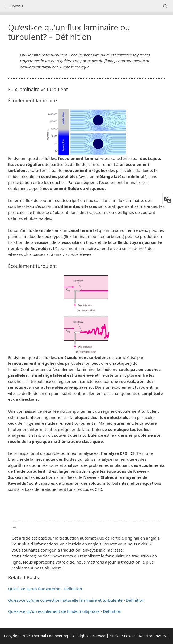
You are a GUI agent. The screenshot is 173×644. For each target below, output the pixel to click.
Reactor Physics (153, 636)
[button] (86, 503)
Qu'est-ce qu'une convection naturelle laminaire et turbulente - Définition (76, 600)
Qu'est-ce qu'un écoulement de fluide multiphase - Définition (65, 611)
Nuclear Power (122, 636)
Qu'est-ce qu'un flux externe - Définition (45, 589)
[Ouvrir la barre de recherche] (165, 6)
